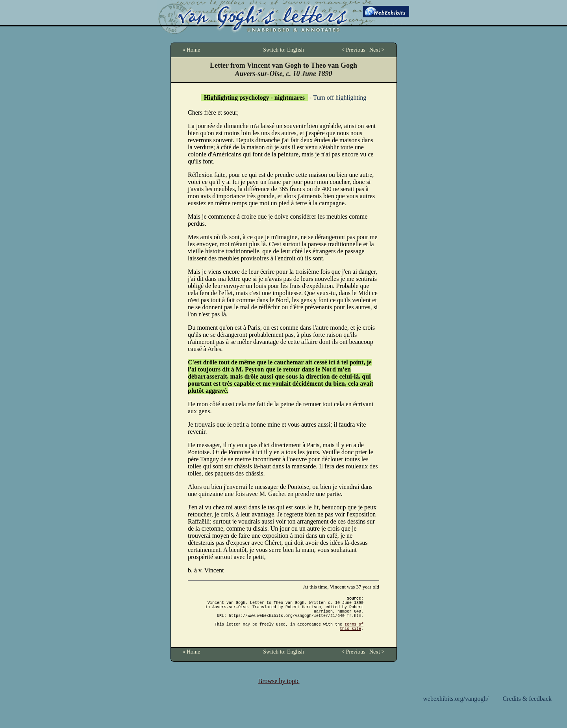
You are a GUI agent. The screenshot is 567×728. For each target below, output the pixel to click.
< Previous (353, 50)
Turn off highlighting (340, 97)
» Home (192, 50)
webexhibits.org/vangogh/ (456, 708)
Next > (377, 50)
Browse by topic (279, 690)
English (296, 50)
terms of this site (352, 635)
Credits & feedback (527, 708)
